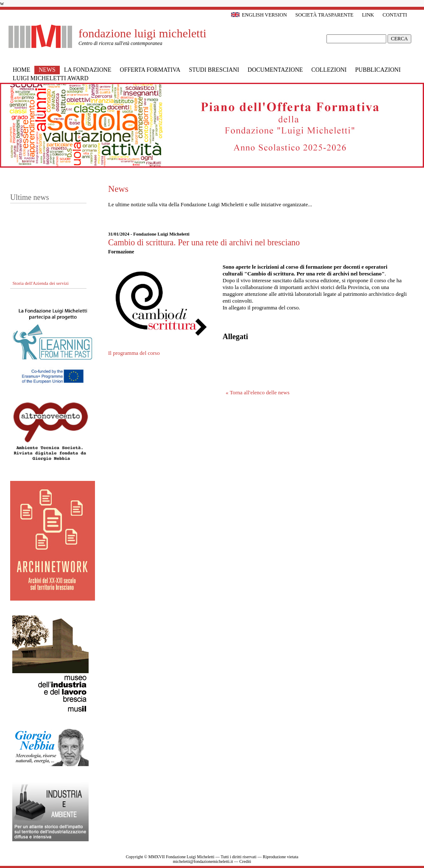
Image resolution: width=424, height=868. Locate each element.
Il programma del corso (134, 353)
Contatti (395, 15)
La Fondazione (88, 70)
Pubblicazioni (378, 70)
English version (259, 15)
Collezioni (329, 70)
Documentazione (275, 70)
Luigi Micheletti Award (51, 78)
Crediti (245, 861)
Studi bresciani (214, 70)
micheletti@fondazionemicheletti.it (203, 861)
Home (21, 70)
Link (368, 15)
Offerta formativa (150, 70)
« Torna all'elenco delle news (258, 392)
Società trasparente (325, 15)
